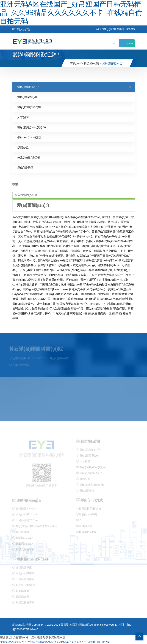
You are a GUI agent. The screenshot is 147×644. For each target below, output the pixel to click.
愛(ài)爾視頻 (25, 168)
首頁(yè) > (77, 63)
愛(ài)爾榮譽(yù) (28, 97)
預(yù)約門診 (22, 29)
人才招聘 (23, 117)
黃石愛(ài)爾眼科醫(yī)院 (75, 625)
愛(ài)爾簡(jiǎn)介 (28, 87)
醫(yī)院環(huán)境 (29, 107)
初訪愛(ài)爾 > (93, 63)
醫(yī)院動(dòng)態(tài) (32, 127)
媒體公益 (23, 147)
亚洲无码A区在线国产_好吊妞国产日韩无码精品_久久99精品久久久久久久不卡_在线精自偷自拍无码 (55, 642)
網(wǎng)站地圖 (22, 625)
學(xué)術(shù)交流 (30, 137)
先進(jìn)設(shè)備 (29, 158)
